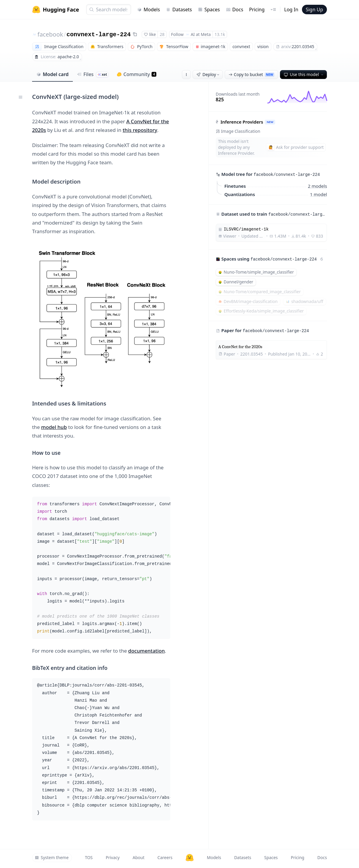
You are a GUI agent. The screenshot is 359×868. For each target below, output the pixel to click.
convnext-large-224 (99, 35)
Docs (235, 10)
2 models (317, 186)
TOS (89, 857)
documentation (146, 651)
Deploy (208, 74)
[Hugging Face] (190, 858)
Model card (52, 74)
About (138, 857)
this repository (140, 130)
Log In (291, 10)
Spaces (209, 10)
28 (162, 34)
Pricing (257, 10)
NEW (270, 122)
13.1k (220, 34)
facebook (50, 34)
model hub (54, 427)
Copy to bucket (251, 74)
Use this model (304, 74)
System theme (52, 857)
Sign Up (314, 10)
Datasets (179, 10)
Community (137, 74)
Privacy (113, 857)
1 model (318, 194)
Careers (165, 857)
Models (148, 10)
